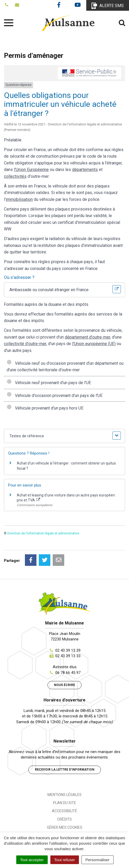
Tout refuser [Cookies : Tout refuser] (65, 860)
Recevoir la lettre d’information (65, 770)
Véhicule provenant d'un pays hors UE (45, 408)
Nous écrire (64, 685)
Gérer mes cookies (65, 827)
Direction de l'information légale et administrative (43, 533)
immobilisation (19, 199)
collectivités (15, 176)
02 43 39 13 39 (68, 650)
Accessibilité (64, 811)
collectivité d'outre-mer (25, 344)
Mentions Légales (64, 795)
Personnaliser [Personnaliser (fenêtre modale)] (98, 860)
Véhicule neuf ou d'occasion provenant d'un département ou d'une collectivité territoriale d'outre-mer (65, 367)
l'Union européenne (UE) (94, 344)
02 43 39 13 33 (68, 656)
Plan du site (64, 803)
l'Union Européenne (31, 170)
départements (85, 170)
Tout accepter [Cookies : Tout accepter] (32, 860)
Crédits (64, 819)
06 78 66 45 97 (68, 673)
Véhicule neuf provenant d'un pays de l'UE (49, 383)
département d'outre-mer (87, 337)
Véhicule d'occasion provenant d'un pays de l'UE (55, 396)
